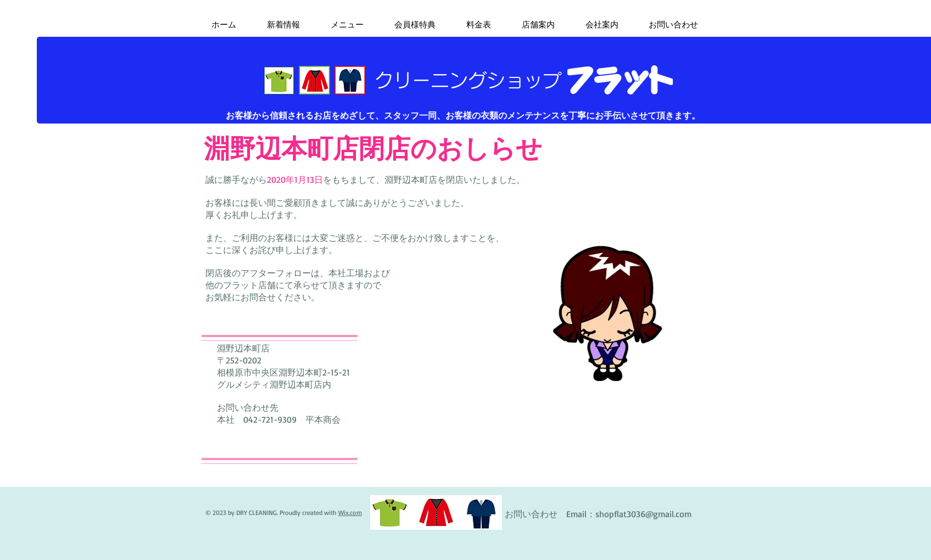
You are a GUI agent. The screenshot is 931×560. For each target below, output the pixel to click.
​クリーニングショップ (468, 80)
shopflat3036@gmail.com (643, 514)
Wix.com (350, 513)
